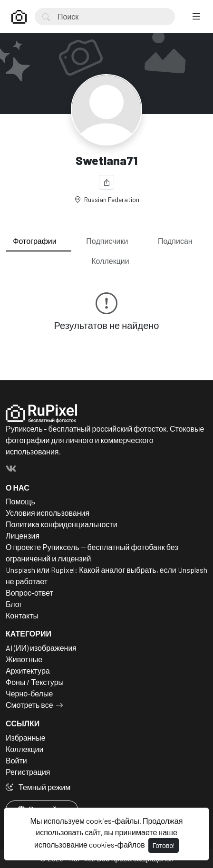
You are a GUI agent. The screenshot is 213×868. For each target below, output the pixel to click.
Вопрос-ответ (29, 593)
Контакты (22, 615)
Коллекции (110, 261)
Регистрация (28, 772)
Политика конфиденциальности (62, 524)
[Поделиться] (106, 182)
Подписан (175, 241)
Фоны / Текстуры (35, 682)
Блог (14, 604)
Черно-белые (29, 693)
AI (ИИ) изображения (41, 648)
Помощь (20, 501)
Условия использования (48, 513)
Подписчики (107, 241)
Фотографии (34, 241)
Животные (24, 659)
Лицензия (23, 535)
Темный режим (38, 787)
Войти (16, 760)
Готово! (164, 845)
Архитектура (28, 670)
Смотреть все (29, 705)
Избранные (26, 738)
